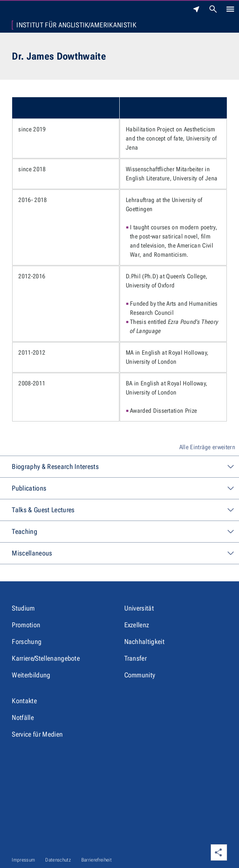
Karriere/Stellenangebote (46, 658)
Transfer (136, 658)
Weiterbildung (31, 675)
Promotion (26, 625)
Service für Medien (37, 734)
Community (140, 675)
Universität (139, 608)
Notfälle (23, 717)
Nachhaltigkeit (144, 642)
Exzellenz (137, 625)
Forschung (27, 642)
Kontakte (24, 701)
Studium (23, 608)
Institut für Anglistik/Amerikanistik (76, 25)
